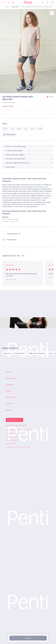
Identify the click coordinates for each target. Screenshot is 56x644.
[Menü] (4, 2)
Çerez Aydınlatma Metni (14, 433)
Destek (9, 391)
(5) (52, 97)
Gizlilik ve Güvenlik (12, 437)
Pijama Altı (7, 353)
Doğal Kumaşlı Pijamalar (37, 353)
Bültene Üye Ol (16, 420)
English (9, 410)
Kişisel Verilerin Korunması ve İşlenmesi (19, 430)
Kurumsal (10, 385)
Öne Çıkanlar (11, 378)
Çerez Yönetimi (11, 444)
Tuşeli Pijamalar (20, 353)
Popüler (9, 372)
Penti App (9, 404)
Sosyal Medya (11, 397)
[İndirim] (13, 2)
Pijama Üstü (15, 7)
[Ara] (9, 2)
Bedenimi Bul (9, 135)
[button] (26, 91)
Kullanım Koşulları (12, 440)
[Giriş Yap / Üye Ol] (47, 2)
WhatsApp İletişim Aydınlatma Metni (18, 447)
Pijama (6, 7)
